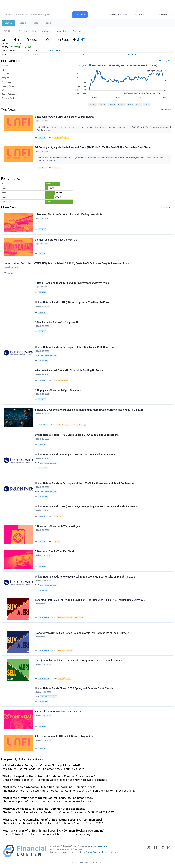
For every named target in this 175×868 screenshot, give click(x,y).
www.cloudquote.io (99, 846)
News (35, 31)
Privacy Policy (92, 852)
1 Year (130, 104)
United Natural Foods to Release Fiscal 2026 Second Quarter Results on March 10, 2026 (85, 577)
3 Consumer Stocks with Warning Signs (57, 526)
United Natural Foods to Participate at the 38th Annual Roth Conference (76, 347)
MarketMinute (43, 425)
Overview (23, 31)
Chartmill (10, 273)
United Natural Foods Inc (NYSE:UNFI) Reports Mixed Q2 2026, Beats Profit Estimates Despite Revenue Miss (67, 263)
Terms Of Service (110, 852)
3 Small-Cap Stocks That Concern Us (56, 240)
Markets (8, 23)
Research (131, 55)
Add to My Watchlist (54, 50)
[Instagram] (169, 851)
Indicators (163, 15)
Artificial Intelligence (61, 380)
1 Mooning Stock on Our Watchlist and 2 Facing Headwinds (69, 214)
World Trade (59, 516)
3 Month (121, 104)
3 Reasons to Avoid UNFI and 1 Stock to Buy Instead (65, 117)
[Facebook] (156, 851)
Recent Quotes (117, 15)
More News (166, 109)
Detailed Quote (164, 61)
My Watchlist (141, 15)
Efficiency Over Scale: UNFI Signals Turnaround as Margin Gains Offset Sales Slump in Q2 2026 (89, 410)
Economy (58, 168)
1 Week (102, 104)
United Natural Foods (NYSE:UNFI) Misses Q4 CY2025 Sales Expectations (77, 435)
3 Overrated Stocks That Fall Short (55, 551)
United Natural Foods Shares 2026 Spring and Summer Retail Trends (74, 688)
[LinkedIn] (162, 851)
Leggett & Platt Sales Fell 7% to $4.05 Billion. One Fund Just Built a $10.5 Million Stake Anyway (90, 600)
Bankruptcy (58, 137)
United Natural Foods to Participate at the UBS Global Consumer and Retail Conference (84, 483)
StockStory (42, 137)
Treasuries (78, 31)
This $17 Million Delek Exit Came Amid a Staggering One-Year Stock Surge (79, 661)
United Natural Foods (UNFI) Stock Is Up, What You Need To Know (72, 303)
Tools (48, 23)
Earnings (74, 425)
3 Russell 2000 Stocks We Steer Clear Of (58, 712)
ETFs (36, 23)
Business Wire (43, 361)
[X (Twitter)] (149, 851)
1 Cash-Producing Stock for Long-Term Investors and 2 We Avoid (72, 283)
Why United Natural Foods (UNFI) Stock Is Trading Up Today (69, 371)
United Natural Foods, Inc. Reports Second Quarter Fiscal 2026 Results (75, 455)
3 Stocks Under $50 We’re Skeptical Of (57, 322)
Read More (166, 207)
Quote (35, 55)
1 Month (112, 104)
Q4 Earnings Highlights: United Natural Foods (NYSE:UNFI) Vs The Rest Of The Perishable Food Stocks (93, 147)
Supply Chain (79, 618)
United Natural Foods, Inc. (48, 356)
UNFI (82, 39)
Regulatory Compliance (65, 618)
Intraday (93, 104)
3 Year (139, 104)
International (63, 31)
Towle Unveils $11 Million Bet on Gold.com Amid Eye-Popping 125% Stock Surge (82, 633)
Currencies (47, 31)
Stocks (23, 23)
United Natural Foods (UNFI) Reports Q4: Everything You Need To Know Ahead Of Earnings (86, 507)
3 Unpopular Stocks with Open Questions (58, 390)
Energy (68, 678)
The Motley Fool (44, 618)
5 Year (147, 104)
